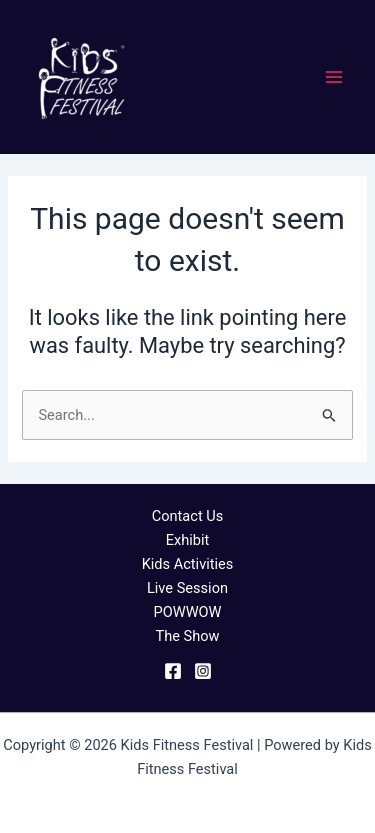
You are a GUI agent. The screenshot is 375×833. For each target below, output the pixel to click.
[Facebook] (173, 671)
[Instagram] (203, 671)
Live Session (187, 588)
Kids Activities (188, 564)
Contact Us (188, 516)
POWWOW (187, 612)
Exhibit (188, 540)
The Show (187, 636)
